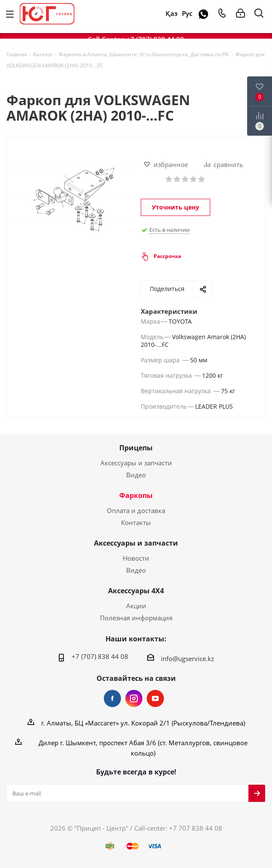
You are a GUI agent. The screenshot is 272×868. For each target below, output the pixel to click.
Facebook (112, 698)
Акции (136, 606)
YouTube (155, 698)
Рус (187, 14)
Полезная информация (136, 618)
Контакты (136, 522)
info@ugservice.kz (187, 659)
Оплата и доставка (136, 510)
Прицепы (136, 448)
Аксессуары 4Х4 (136, 591)
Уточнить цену (175, 207)
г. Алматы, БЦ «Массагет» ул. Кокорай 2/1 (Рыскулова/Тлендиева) (143, 723)
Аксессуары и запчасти (136, 463)
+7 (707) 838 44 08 (100, 656)
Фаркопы (136, 495)
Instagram (134, 698)
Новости (136, 558)
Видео (136, 475)
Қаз (172, 14)
